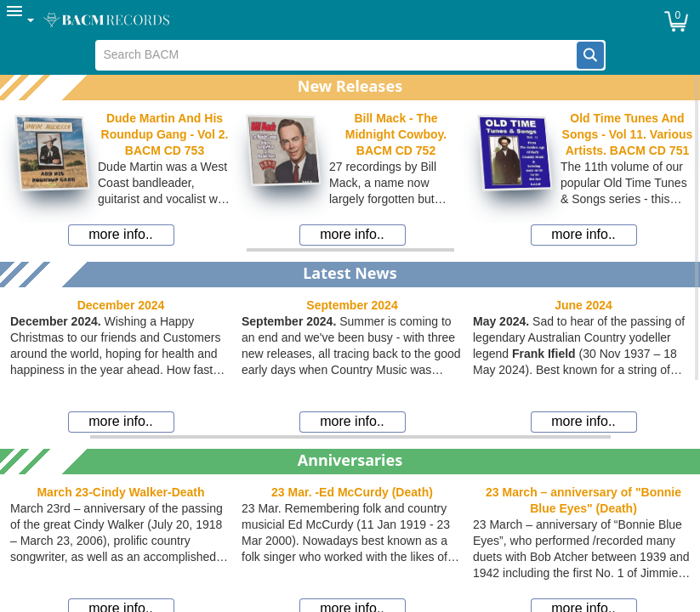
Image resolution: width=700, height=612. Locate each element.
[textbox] (336, 55)
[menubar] (350, 20)
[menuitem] (21, 20)
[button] (590, 55)
